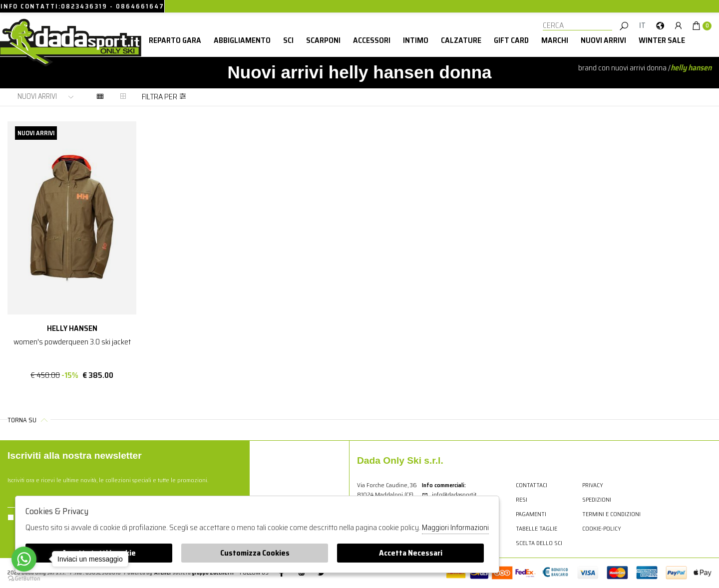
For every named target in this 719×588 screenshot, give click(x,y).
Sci (288, 40)
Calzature (461, 40)
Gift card (511, 40)
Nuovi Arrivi (603, 40)
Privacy (593, 485)
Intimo (416, 40)
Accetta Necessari (411, 553)
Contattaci (532, 485)
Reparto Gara (175, 40)
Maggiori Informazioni (455, 528)
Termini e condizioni (611, 514)
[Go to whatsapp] (24, 559)
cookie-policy (602, 528)
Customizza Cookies (255, 553)
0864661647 (140, 6)
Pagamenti (531, 514)
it (642, 25)
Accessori (372, 40)
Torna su (29, 420)
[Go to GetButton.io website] (24, 578)
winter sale (662, 40)
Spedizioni (597, 499)
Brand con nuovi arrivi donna (622, 68)
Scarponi (323, 40)
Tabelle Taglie (537, 528)
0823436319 (84, 6)
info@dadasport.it (449, 494)
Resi (522, 499)
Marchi (555, 40)
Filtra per (164, 97)
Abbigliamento (242, 40)
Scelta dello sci (539, 543)
